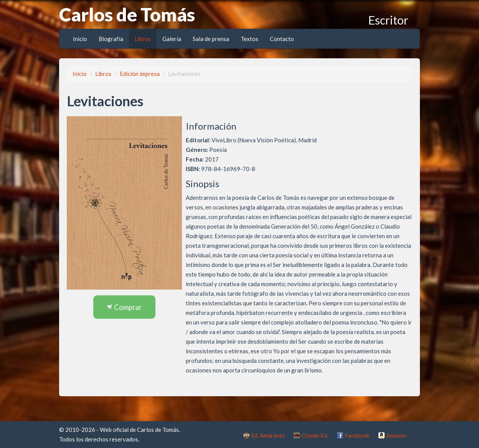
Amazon (396, 435)
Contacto (282, 39)
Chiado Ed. (315, 435)
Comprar (124, 307)
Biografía (111, 39)
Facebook (357, 435)
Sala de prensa (211, 39)
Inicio (80, 39)
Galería (172, 39)
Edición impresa (140, 74)
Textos (249, 39)
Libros (143, 39)
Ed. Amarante (268, 435)
